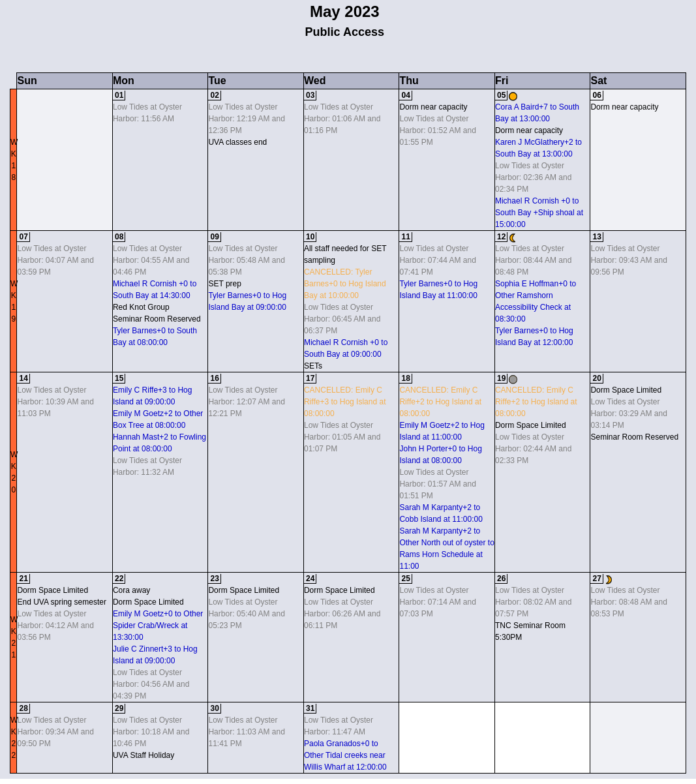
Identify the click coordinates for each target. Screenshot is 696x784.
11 (405, 237)
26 (501, 579)
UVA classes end (237, 142)
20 (597, 378)
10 (310, 237)
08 (119, 237)
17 (310, 378)
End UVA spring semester (62, 602)
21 (23, 579)
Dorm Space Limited (531, 425)
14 (23, 378)
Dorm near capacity (433, 107)
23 (214, 579)
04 (405, 95)
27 (597, 579)
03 (310, 95)
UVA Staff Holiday (144, 755)
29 (119, 708)
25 (405, 579)
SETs (313, 366)
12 (501, 237)
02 (214, 95)
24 (310, 579)
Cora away (131, 590)
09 (214, 237)
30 (214, 708)
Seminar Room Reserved (157, 319)
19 (501, 378)
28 (23, 708)
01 (119, 95)
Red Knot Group (141, 307)
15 (119, 378)
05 (501, 95)
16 (214, 378)
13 (597, 237)
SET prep (224, 284)
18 (405, 378)
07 (23, 237)
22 (119, 579)
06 (597, 95)
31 (310, 708)
